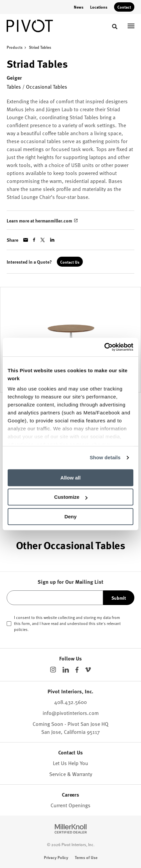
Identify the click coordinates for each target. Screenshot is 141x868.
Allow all (71, 478)
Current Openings (70, 805)
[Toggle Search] (115, 27)
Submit (119, 598)
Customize (71, 497)
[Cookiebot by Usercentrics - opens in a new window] (104, 347)
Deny (71, 517)
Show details (105, 457)
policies (21, 629)
